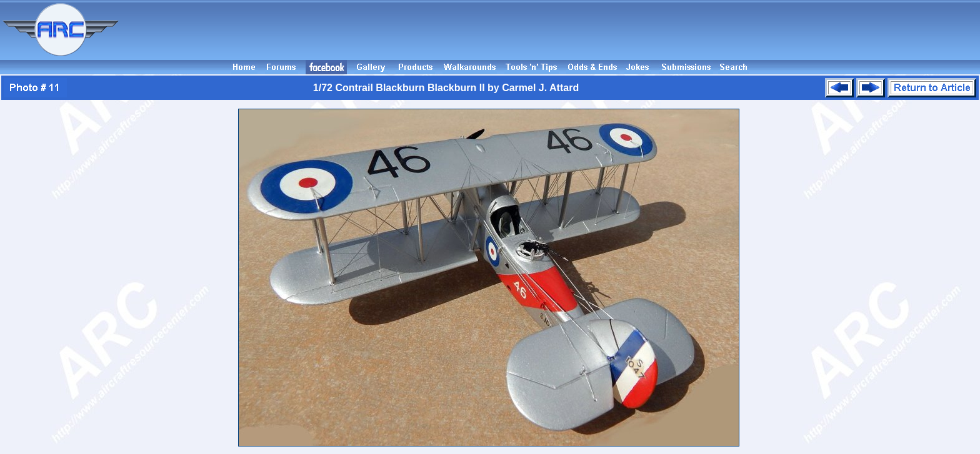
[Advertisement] (551, 30)
